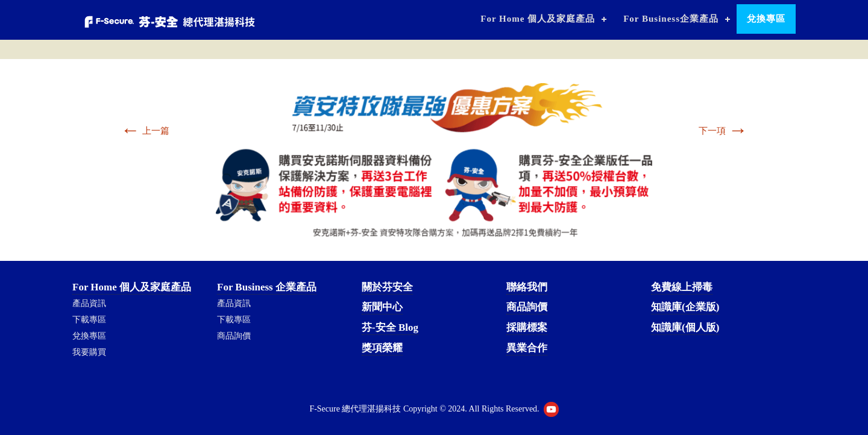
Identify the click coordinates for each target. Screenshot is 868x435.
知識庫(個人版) (685, 327)
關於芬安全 (387, 287)
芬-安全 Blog (390, 327)
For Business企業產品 (671, 19)
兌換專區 (766, 19)
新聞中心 (382, 307)
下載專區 (89, 320)
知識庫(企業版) (685, 307)
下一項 (723, 131)
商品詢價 (234, 336)
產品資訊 (89, 303)
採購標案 (527, 327)
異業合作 (527, 348)
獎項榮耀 (382, 348)
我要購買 (89, 352)
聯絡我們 (527, 287)
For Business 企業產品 (267, 287)
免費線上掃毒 (682, 287)
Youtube (551, 409)
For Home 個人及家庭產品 (538, 19)
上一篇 (145, 131)
